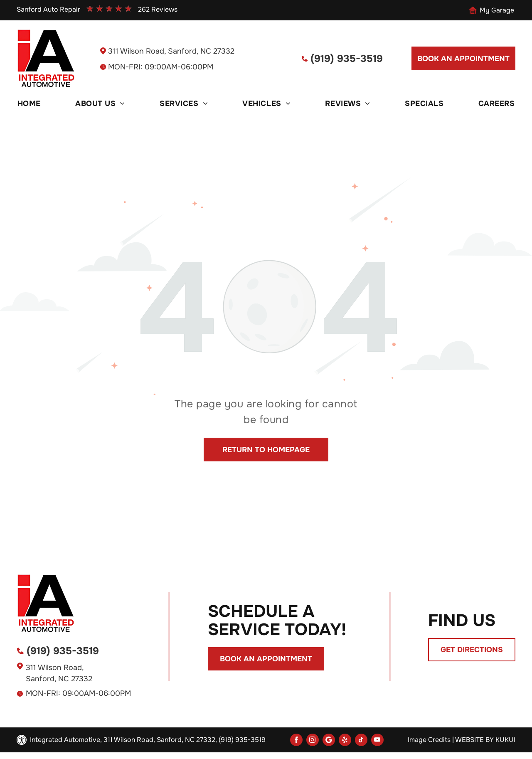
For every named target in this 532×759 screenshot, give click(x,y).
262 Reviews (158, 9)
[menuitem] (29, 103)
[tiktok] (361, 741)
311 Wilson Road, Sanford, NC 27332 (171, 51)
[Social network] (329, 741)
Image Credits (429, 740)
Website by (474, 740)
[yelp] (345, 741)
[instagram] (313, 741)
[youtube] (377, 741)
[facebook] (296, 741)
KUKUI (505, 740)
